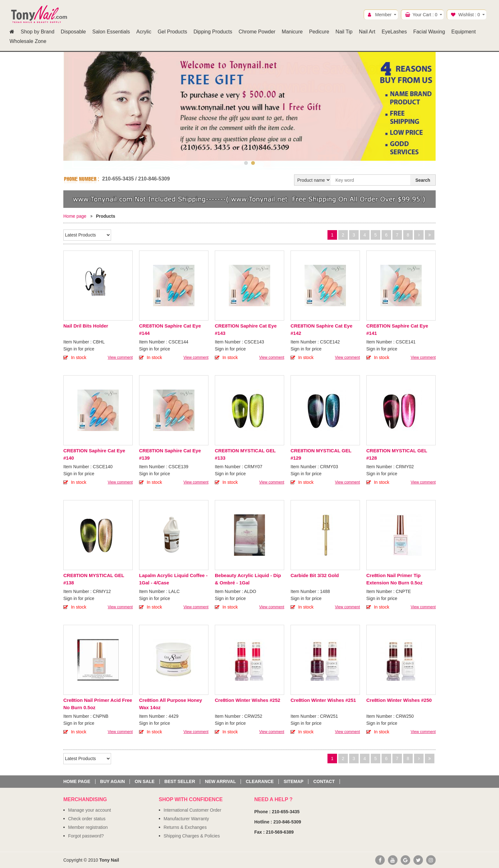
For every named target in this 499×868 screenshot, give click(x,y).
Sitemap (293, 782)
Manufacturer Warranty (186, 819)
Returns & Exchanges (185, 827)
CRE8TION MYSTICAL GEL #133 (245, 454)
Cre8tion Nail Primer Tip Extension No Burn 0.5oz (394, 579)
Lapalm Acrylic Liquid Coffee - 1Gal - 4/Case (173, 579)
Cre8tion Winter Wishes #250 (399, 700)
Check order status (87, 819)
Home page (75, 216)
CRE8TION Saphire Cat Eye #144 (170, 329)
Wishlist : (469, 15)
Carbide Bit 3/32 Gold (315, 575)
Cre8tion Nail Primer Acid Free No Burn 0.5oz (98, 704)
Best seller (180, 782)
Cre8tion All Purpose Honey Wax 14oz (171, 704)
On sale (144, 782)
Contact (324, 782)
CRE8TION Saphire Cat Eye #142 (321, 329)
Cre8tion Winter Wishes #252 (248, 700)
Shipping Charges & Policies (192, 836)
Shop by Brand (38, 32)
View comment (120, 357)
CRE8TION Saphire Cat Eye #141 (397, 329)
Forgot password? (86, 836)
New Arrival (220, 782)
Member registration (88, 827)
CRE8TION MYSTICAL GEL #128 (397, 454)
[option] (250, 106)
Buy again (113, 782)
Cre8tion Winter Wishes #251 (323, 700)
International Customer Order (192, 810)
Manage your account (90, 810)
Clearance (260, 782)
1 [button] (246, 163)
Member (383, 15)
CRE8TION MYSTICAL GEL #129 (321, 454)
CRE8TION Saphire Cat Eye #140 (94, 454)
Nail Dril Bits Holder (86, 326)
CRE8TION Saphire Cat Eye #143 (246, 329)
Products (105, 216)
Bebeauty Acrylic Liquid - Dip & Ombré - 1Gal (248, 579)
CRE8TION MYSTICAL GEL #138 (94, 579)
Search (423, 180)
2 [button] (253, 163)
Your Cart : (425, 15)
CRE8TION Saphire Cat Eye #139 (170, 454)
